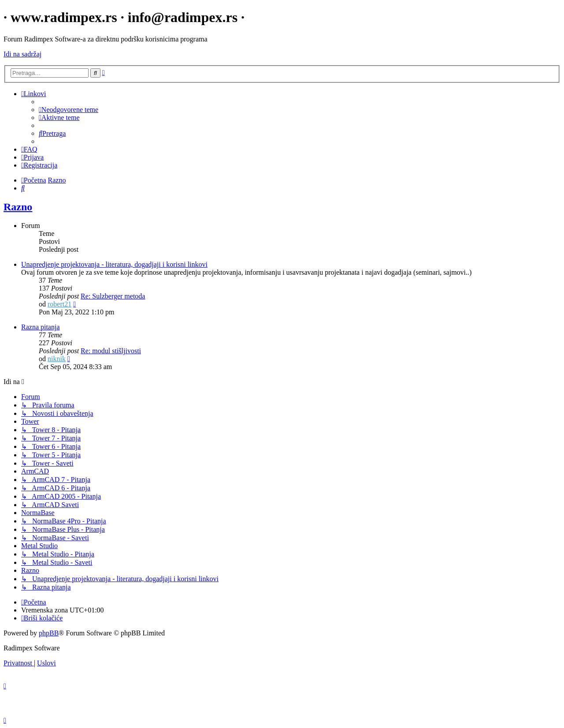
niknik (57, 359)
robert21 (59, 304)
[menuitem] (69, 110)
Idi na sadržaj (22, 54)
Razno (18, 207)
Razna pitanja (41, 327)
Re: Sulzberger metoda (113, 296)
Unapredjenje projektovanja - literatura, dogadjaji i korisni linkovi (114, 264)
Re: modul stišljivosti (111, 351)
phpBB (49, 633)
